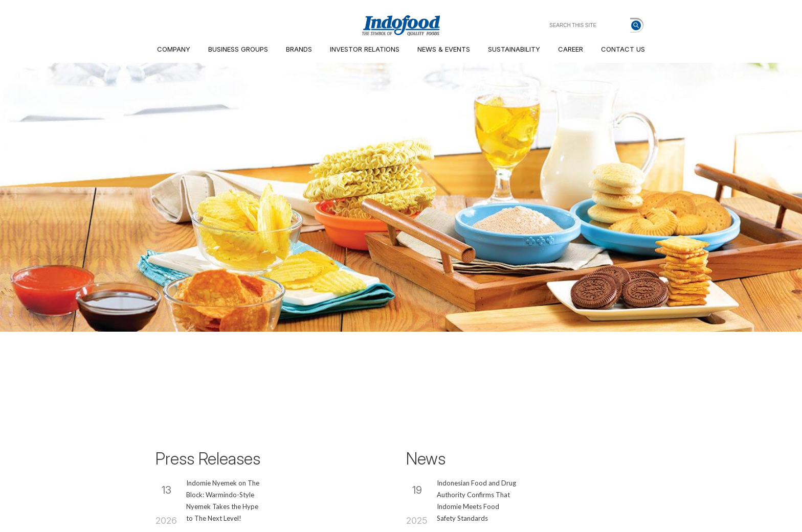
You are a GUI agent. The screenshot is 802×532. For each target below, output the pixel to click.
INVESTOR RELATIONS (365, 49)
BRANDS (299, 49)
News (426, 459)
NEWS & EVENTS (444, 49)
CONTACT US (623, 49)
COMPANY (174, 49)
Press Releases (208, 459)
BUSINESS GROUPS (238, 49)
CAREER (571, 49)
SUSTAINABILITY (514, 49)
